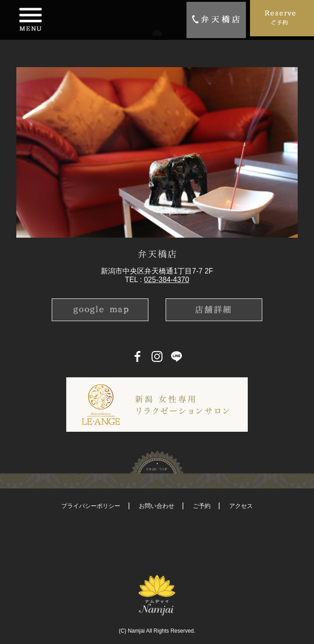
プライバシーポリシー (91, 506)
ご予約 (202, 506)
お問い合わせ (157, 506)
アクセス (241, 506)
